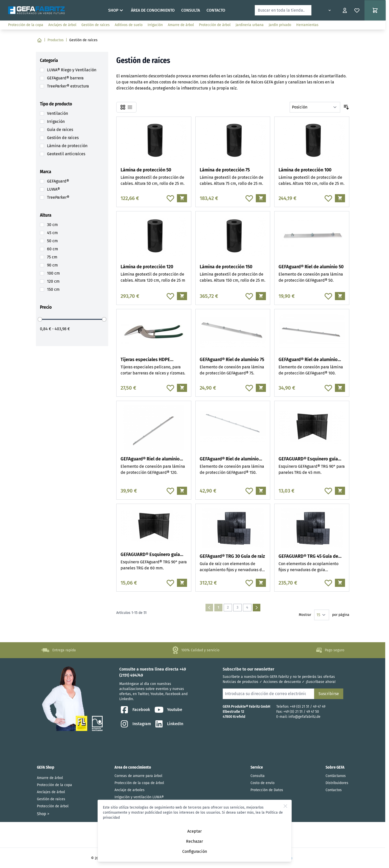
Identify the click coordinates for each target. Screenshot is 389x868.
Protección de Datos (267, 790)
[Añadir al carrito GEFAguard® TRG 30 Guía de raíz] (261, 583)
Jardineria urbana (250, 25)
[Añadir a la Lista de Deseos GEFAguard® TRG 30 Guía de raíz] (249, 583)
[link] (209, 608)
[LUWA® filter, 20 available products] (53, 189)
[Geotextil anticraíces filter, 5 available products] (66, 154)
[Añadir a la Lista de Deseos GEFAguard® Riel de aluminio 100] (328, 388)
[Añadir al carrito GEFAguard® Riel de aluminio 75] (261, 388)
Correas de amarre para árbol (138, 776)
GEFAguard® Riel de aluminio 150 (229, 459)
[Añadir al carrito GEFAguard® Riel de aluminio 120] (182, 491)
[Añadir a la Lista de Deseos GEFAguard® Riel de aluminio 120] (170, 491)
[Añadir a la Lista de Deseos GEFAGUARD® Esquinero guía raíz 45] (328, 491)
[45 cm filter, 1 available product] (52, 233)
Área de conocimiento (153, 10)
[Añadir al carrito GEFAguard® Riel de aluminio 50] (340, 296)
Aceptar (194, 831)
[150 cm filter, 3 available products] (53, 290)
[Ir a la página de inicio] (39, 40)
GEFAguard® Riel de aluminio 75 (232, 360)
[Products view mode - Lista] (130, 107)
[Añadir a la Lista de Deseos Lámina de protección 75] (249, 198)
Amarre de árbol (181, 25)
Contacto (216, 10)
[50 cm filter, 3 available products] (52, 241)
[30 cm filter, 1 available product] (52, 225)
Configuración (195, 851)
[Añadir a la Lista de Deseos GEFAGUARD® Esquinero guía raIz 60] (170, 583)
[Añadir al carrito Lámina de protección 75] (261, 198)
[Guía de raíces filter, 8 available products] (60, 130)
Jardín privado (280, 25)
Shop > (43, 814)
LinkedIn (169, 724)
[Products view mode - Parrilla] (123, 107)
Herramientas (307, 25)
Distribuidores (337, 783)
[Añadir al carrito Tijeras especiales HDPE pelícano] (182, 388)
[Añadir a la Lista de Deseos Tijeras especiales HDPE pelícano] (170, 388)
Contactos (334, 790)
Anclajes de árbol (62, 25)
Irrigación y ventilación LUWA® (139, 797)
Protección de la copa (26, 25)
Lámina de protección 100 (305, 170)
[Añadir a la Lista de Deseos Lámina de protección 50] (170, 198)
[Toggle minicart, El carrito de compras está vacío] (375, 10)
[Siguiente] (257, 608)
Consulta (191, 10)
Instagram (135, 724)
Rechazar (194, 841)
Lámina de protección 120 (147, 267)
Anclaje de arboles (130, 790)
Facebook (135, 710)
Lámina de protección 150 (226, 267)
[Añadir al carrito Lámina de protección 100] (340, 198)
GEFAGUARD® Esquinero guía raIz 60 (150, 555)
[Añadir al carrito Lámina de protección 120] (182, 296)
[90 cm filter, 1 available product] (52, 265)
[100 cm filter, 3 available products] (53, 273)
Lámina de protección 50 (146, 170)
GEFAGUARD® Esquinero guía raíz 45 (308, 459)
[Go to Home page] (36, 10)
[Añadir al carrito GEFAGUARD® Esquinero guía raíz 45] (340, 491)
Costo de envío (262, 783)
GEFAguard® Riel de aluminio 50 (311, 267)
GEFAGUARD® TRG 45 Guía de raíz (308, 557)
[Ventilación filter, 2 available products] (58, 114)
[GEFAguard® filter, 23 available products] (58, 181)
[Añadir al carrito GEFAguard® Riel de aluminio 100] (340, 388)
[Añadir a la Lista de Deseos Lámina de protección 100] (328, 198)
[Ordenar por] (315, 107)
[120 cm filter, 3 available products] (53, 281)
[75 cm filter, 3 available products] (52, 257)
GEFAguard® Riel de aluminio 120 (150, 459)
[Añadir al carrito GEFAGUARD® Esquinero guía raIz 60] (182, 583)
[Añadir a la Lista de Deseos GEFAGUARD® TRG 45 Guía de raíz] (328, 583)
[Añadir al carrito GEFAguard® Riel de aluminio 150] (261, 491)
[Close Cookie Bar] (285, 806)
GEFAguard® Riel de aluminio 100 (308, 360)
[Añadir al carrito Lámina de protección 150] (261, 296)
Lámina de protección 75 (225, 170)
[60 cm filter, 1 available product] (53, 249)
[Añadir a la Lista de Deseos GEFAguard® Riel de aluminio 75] (249, 388)
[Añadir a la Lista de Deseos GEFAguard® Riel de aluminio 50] (328, 296)
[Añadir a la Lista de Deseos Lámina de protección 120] (170, 296)
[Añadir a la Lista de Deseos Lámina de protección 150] (249, 296)
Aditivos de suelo (129, 25)
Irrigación (155, 25)
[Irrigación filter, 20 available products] (56, 122)
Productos (56, 40)
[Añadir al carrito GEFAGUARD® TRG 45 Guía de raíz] (340, 583)
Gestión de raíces (96, 25)
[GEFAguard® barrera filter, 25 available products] (65, 78)
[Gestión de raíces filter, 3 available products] (63, 138)
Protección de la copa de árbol (139, 783)
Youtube (168, 710)
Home (98, 10)
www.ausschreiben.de (363, 25)
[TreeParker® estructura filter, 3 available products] (68, 86)
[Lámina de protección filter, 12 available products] (67, 146)
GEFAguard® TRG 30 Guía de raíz (232, 556)
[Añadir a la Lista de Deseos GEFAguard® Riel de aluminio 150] (249, 491)
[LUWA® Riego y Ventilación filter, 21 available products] (72, 70)
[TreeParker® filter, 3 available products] (58, 197)
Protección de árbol (215, 25)
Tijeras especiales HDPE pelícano (145, 360)
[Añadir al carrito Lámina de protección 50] (182, 198)
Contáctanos (336, 776)
